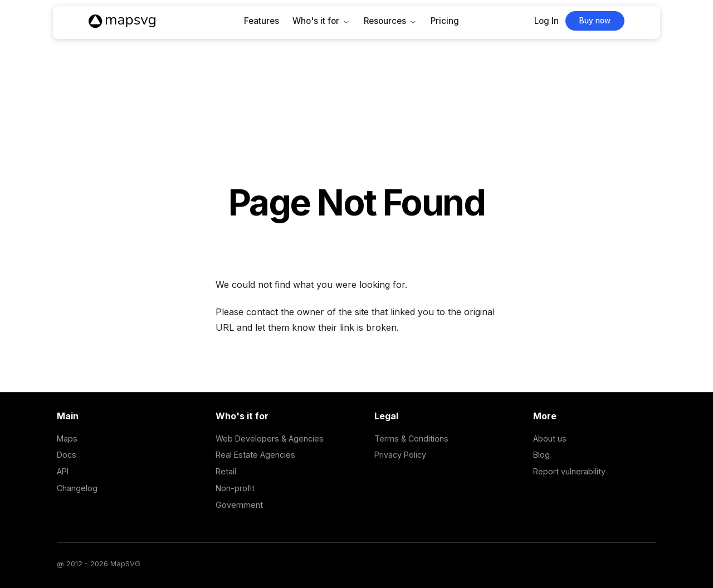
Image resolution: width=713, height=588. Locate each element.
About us (550, 438)
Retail (226, 471)
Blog (541, 455)
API (63, 471)
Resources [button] (385, 21)
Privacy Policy (400, 455)
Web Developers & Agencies (270, 438)
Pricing (445, 21)
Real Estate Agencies (255, 455)
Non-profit (235, 488)
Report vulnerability (569, 471)
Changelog (77, 488)
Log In (546, 21)
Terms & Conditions (411, 438)
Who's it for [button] (316, 21)
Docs (67, 455)
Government (239, 505)
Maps (67, 438)
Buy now (595, 21)
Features (262, 21)
